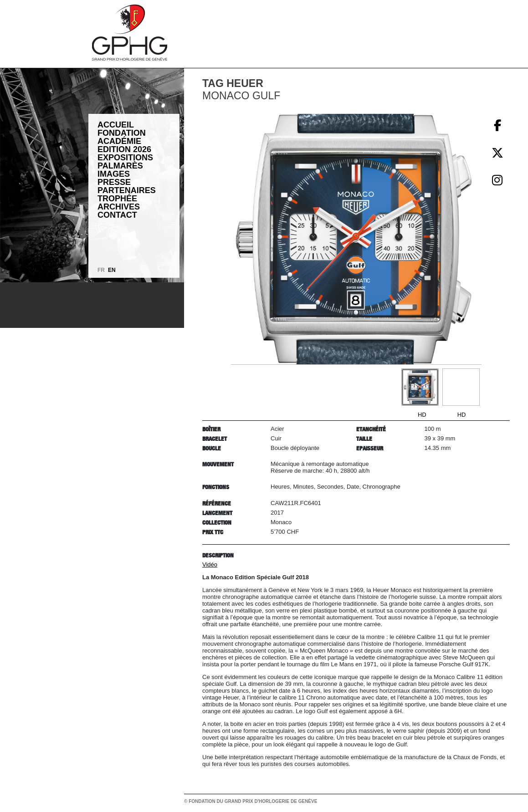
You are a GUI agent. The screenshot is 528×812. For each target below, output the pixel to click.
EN (112, 270)
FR (101, 270)
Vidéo (210, 564)
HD (422, 415)
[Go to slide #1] (420, 387)
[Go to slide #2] (461, 387)
